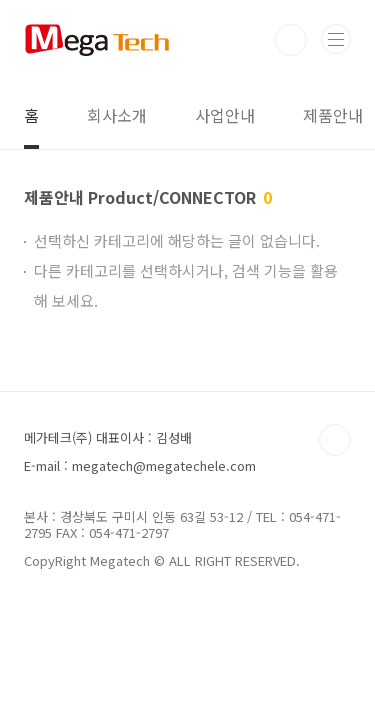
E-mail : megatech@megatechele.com (140, 465)
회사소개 (117, 115)
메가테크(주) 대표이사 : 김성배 (108, 437)
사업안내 (225, 115)
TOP (335, 440)
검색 (291, 40)
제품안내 (333, 115)
